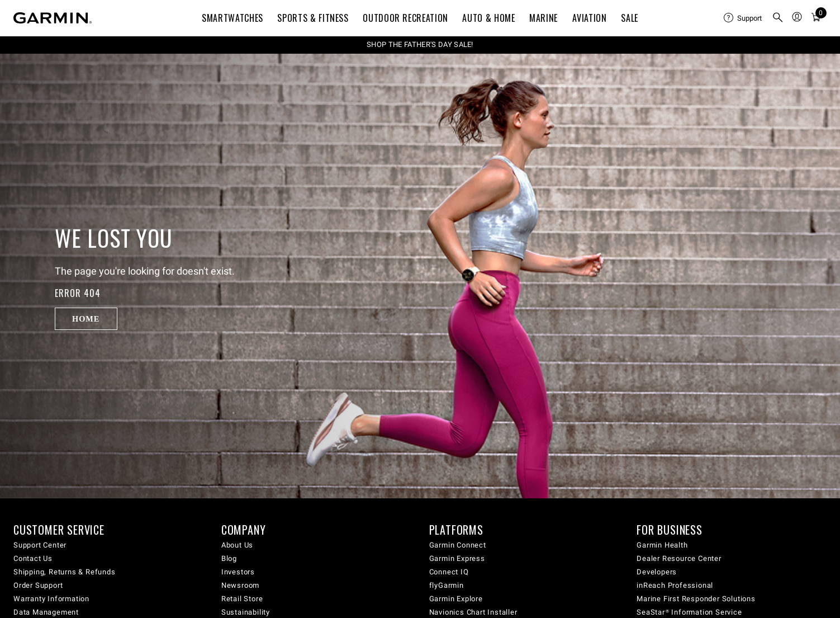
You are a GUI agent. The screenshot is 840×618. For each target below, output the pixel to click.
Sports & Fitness (313, 18)
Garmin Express (457, 558)
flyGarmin (447, 585)
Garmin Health (662, 545)
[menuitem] (743, 18)
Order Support (38, 585)
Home (86, 319)
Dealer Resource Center (679, 558)
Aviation (590, 18)
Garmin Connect (458, 545)
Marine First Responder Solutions (696, 599)
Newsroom (240, 585)
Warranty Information (51, 599)
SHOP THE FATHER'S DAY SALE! (420, 44)
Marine (544, 18)
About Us (237, 545)
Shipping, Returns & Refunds (65, 572)
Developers (657, 572)
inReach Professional (675, 585)
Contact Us (33, 558)
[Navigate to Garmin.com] (53, 18)
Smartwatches (232, 18)
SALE (630, 18)
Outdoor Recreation (405, 18)
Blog (229, 558)
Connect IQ (449, 572)
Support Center (40, 545)
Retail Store (242, 599)
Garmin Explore (456, 599)
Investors (238, 572)
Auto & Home (488, 18)
